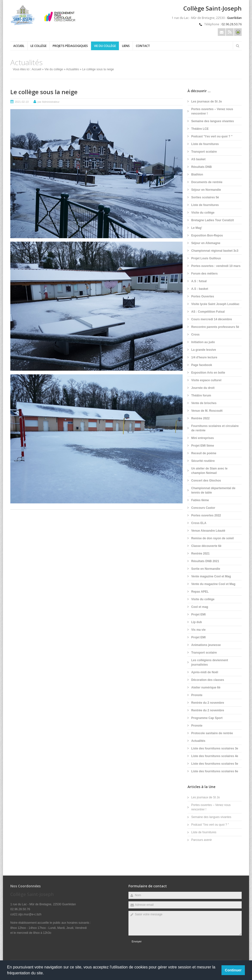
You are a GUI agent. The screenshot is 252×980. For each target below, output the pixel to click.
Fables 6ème (200, 500)
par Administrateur (48, 102)
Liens (126, 46)
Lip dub (197, 622)
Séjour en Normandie (206, 190)
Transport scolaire (204, 152)
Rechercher (237, 46)
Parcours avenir (202, 840)
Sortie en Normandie (206, 569)
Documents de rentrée (207, 182)
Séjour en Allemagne (206, 243)
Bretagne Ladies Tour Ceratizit (213, 220)
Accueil (19, 46)
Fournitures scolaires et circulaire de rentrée (215, 428)
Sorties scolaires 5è (205, 197)
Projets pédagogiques (70, 46)
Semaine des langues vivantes (213, 121)
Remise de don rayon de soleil (213, 538)
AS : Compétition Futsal (208, 312)
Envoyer (137, 941)
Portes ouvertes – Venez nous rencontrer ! (212, 111)
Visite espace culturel (206, 380)
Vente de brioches (204, 403)
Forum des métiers (204, 274)
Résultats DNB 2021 (205, 561)
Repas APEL (200, 592)
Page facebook (202, 365)
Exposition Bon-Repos (207, 235)
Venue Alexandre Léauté (208, 531)
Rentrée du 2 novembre (208, 703)
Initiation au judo (203, 342)
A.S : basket (200, 289)
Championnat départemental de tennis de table (213, 490)
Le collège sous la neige (44, 92)
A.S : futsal (199, 281)
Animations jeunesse (206, 645)
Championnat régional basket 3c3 (215, 251)
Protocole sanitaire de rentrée (212, 733)
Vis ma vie (198, 630)
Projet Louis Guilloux (206, 258)
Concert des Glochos (206, 481)
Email (222, 32)
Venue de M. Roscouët (207, 411)
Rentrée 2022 (200, 418)
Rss (230, 32)
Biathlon (197, 175)
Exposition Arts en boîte (208, 373)
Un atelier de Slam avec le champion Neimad (209, 471)
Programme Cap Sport (207, 718)
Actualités (73, 69)
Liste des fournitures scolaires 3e (215, 748)
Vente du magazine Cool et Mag (213, 584)
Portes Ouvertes (203, 296)
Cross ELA (199, 523)
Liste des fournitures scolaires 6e (215, 771)
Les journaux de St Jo (207, 102)
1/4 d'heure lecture (204, 357)
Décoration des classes (208, 680)
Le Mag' (197, 228)
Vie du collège (105, 46)
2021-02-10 (22, 102)
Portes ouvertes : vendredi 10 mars (216, 266)
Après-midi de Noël (205, 672)
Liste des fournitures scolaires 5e (215, 764)
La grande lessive (204, 350)
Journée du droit (203, 388)
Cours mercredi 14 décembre (212, 319)
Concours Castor (203, 508)
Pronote (197, 695)
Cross (195, 335)
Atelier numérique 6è (206, 687)
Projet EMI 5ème (203, 446)
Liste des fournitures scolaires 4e (215, 756)
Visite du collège (203, 213)
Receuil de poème (204, 453)
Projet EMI (198, 614)
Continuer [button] (233, 970)
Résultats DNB (201, 167)
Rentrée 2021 (200, 554)
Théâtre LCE (200, 129)
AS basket (198, 159)
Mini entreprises (203, 438)
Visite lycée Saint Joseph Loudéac (215, 304)
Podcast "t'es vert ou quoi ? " (212, 136)
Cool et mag (200, 607)
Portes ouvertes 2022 (206, 515)
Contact (143, 46)
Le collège (39, 46)
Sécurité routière (203, 461)
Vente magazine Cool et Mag (211, 576)
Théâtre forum (201, 395)
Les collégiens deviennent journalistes (210, 662)
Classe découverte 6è (206, 546)
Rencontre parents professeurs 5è (215, 327)
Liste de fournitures (205, 144)
